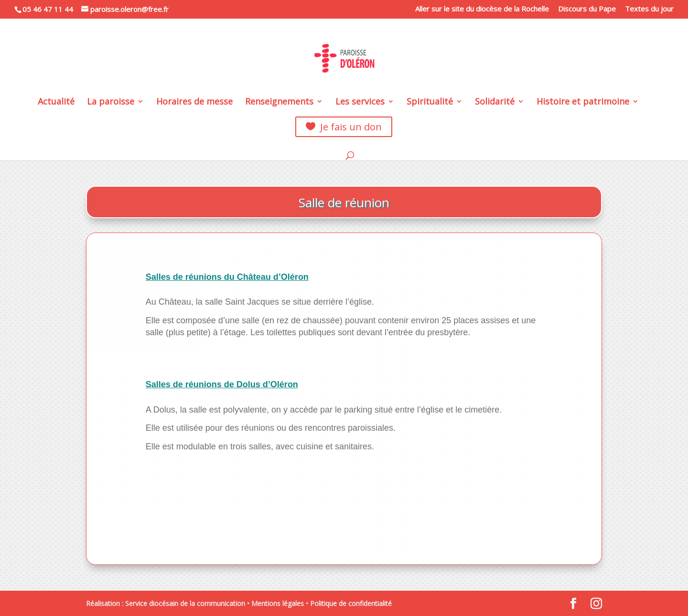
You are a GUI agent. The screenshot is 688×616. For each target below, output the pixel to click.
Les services (360, 102)
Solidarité (495, 102)
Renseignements (279, 102)
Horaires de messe (194, 102)
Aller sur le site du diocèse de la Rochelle (482, 9)
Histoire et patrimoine (583, 102)
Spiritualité (430, 102)
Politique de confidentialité (351, 603)
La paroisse (111, 102)
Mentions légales (278, 603)
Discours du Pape (587, 9)
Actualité (56, 102)
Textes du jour (649, 9)
